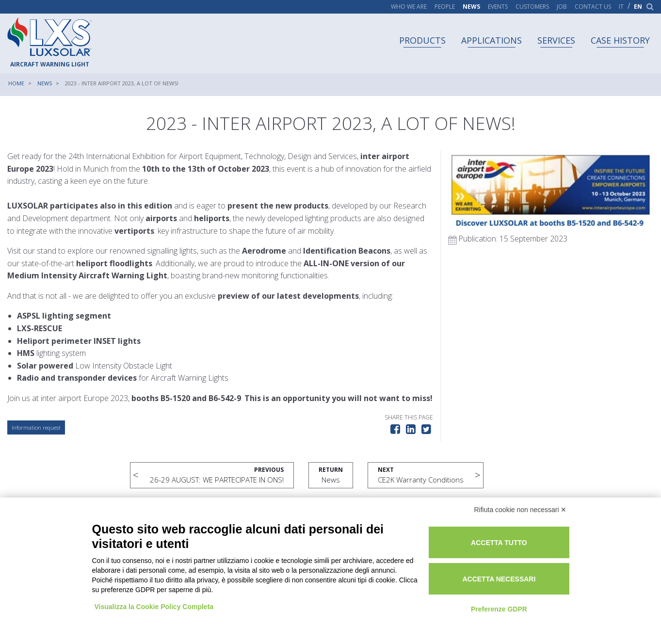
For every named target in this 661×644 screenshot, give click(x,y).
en (638, 7)
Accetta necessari (499, 579)
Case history (620, 40)
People (445, 7)
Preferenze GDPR (499, 609)
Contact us (593, 7)
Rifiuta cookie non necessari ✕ (521, 510)
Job (562, 7)
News (471, 7)
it (621, 7)
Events (498, 7)
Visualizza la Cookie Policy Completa (154, 607)
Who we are (409, 7)
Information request (36, 427)
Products (422, 40)
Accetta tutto (499, 543)
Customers (532, 7)
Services (556, 40)
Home (16, 83)
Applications (492, 40)
